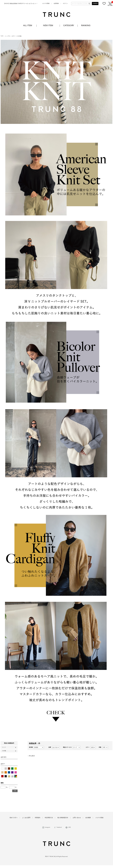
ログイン (65, 4)
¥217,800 (110, 6)
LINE (69, 827)
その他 (19, 36)
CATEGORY (69, 26)
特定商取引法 (49, 818)
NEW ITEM (48, 26)
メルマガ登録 (46, 4)
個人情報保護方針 (63, 818)
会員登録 (56, 4)
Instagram (47, 827)
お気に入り (104, 3)
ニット (4, 747)
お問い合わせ (77, 818)
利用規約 (38, 818)
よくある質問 (26, 818)
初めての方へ (14, 818)
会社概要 (88, 818)
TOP (2, 36)
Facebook (59, 827)
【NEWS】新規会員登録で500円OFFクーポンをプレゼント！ (21, 4)
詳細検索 (95, 4)
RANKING (86, 26)
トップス (8, 36)
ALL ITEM (28, 26)
